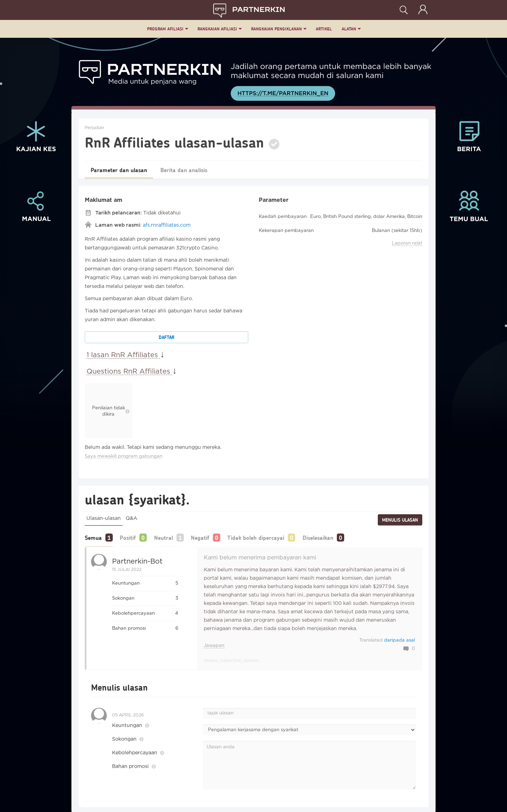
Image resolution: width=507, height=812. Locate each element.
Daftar (166, 337)
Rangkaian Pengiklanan (276, 29)
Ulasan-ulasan (104, 518)
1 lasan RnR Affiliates (123, 355)
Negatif (209, 537)
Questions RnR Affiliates (129, 372)
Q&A (131, 518)
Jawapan (214, 645)
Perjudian (94, 128)
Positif (131, 537)
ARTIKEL (324, 29)
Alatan (349, 29)
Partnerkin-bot (137, 561)
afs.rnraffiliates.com (167, 225)
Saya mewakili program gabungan (124, 456)
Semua (93, 537)
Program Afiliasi (165, 29)
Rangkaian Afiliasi (217, 29)
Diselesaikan (333, 537)
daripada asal (400, 640)
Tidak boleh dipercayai (268, 537)
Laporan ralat (407, 243)
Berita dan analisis (193, 170)
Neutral (169, 537)
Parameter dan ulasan (122, 170)
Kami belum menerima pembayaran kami (260, 557)
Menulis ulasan (400, 520)
